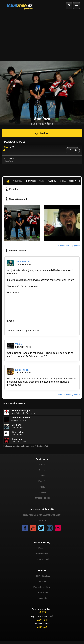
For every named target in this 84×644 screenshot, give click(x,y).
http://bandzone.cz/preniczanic (23, 308)
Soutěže (42, 492)
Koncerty (42, 470)
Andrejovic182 (23, 262)
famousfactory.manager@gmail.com (57, 286)
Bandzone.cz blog (42, 498)
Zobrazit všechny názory (69, 395)
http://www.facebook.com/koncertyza (40, 385)
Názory (52, 181)
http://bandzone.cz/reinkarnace (23, 299)
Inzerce (42, 520)
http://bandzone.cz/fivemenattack (24, 305)
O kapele (30, 181)
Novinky (17, 181)
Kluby (42, 487)
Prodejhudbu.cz (42, 554)
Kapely (43, 465)
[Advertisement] (42, 36)
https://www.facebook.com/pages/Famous (29, 324)
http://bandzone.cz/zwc (19, 296)
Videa (63, 181)
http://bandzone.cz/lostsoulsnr (23, 302)
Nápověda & (42, 576)
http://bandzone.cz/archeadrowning (25, 315)
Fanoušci (43, 481)
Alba (42, 181)
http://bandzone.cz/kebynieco (22, 312)
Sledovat (42, 133)
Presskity (43, 548)
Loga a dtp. (42, 598)
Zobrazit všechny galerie (69, 245)
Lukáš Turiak (22, 370)
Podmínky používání (43, 587)
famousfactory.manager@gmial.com (33, 321)
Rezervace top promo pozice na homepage (42, 515)
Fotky (73, 181)
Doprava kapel (42, 559)
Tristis (18, 344)
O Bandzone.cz (42, 593)
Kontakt (43, 582)
